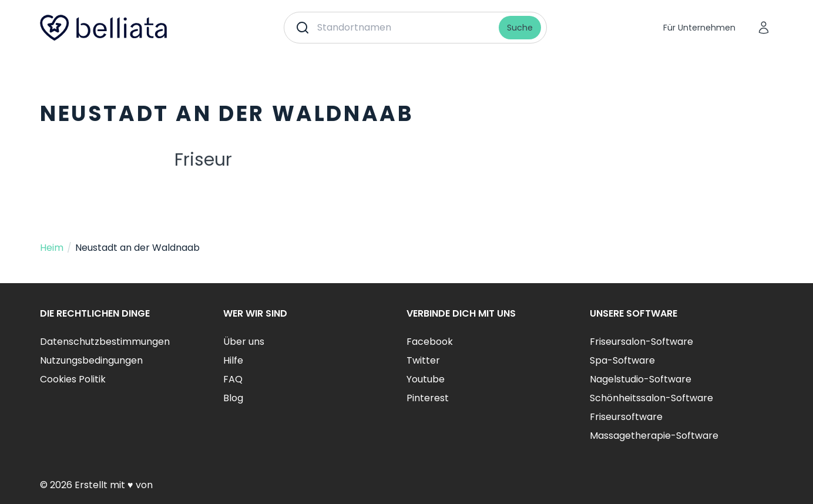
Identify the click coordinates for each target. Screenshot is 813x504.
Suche (520, 28)
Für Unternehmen (699, 28)
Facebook (430, 342)
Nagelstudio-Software (641, 379)
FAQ (233, 379)
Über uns (244, 342)
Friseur (203, 160)
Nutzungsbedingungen (91, 360)
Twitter (423, 360)
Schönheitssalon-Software (651, 398)
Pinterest (428, 398)
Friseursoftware (626, 417)
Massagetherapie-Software (654, 436)
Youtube (426, 379)
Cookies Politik (73, 379)
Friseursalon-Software (641, 342)
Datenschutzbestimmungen (105, 342)
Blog (233, 398)
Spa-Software (622, 360)
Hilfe (233, 360)
